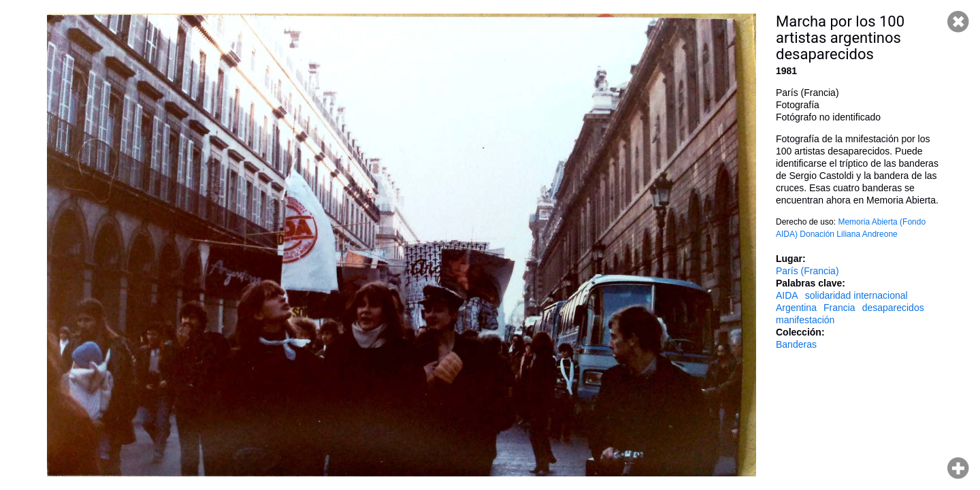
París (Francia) (807, 271)
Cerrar (958, 22)
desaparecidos (893, 308)
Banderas (796, 344)
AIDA (787, 295)
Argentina (796, 308)
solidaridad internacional (856, 295)
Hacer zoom (958, 468)
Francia (839, 308)
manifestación (805, 320)
